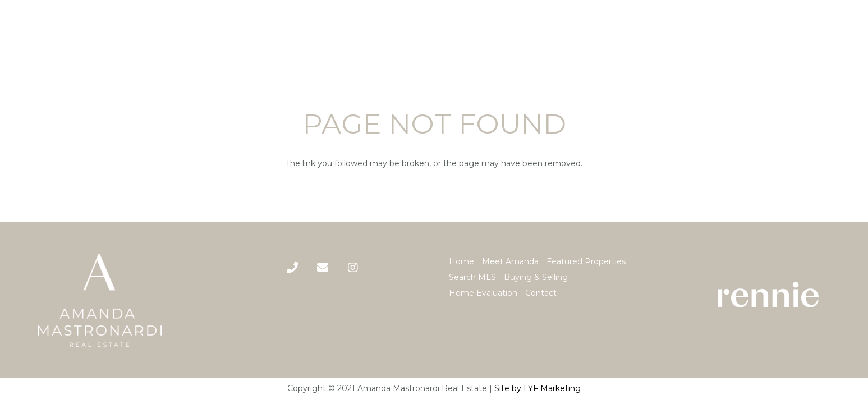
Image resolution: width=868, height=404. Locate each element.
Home (461, 261)
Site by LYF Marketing (538, 388)
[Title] (323, 268)
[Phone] (292, 268)
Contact (541, 293)
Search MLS (472, 277)
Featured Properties (586, 261)
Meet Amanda (510, 261)
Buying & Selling (536, 277)
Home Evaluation (483, 293)
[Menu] (851, 37)
